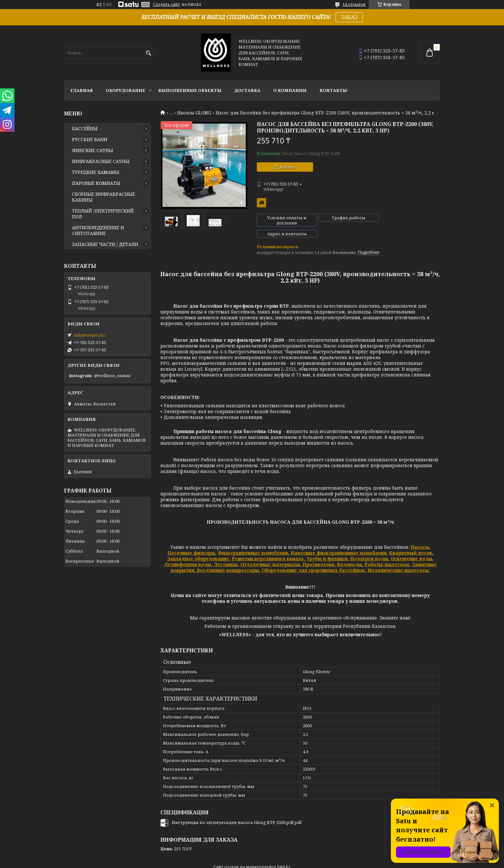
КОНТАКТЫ (333, 90)
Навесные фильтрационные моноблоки (338, 542)
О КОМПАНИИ (290, 90)
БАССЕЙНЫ (85, 129)
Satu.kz (284, 856)
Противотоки (318, 553)
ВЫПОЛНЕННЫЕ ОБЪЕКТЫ (190, 90)
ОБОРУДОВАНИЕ (126, 90)
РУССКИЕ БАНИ (90, 140)
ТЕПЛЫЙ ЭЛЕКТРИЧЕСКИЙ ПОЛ (103, 214)
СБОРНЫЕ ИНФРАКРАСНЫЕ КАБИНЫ (104, 197)
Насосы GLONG (194, 113)
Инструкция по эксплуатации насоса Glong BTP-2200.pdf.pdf (237, 811)
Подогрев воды (369, 548)
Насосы (420, 536)
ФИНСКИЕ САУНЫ (93, 150)
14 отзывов (354, 4)
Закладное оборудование (198, 548)
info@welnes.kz (89, 335)
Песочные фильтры (191, 542)
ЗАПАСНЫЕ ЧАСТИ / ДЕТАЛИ (105, 244)
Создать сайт (166, 5)
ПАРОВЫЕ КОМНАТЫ (96, 183)
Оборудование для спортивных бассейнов (313, 559)
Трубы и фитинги (327, 548)
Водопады (349, 553)
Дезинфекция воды (188, 553)
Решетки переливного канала (268, 548)
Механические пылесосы (398, 559)
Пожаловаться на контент (377, 862)
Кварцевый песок (410, 542)
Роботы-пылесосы (387, 553)
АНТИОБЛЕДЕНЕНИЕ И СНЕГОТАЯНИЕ (98, 231)
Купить (288, 167)
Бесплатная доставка (261, 203)
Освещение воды (411, 548)
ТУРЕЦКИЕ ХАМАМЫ (96, 172)
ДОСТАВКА (247, 90)
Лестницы (226, 553)
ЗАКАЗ (349, 17)
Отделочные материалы (270, 553)
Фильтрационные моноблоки (253, 542)
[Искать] (148, 53)
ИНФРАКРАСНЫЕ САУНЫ (101, 161)
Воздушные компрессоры (228, 559)
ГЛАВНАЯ (82, 90)
